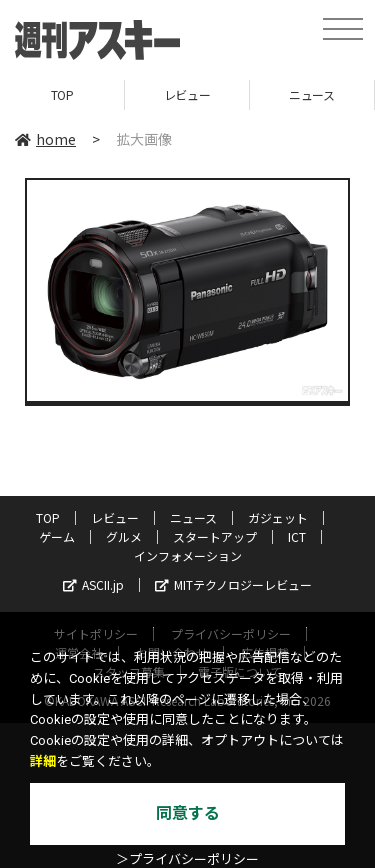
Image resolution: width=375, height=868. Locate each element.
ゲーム (57, 536)
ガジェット (278, 517)
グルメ (124, 536)
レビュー (187, 94)
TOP (62, 94)
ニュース (311, 94)
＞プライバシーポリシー (187, 859)
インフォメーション (188, 555)
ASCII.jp (93, 584)
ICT (297, 536)
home (45, 139)
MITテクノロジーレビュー (233, 584)
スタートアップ (215, 536)
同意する (188, 813)
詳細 (43, 761)
